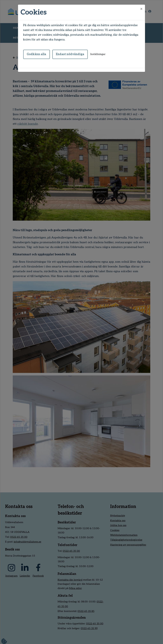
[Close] (141, 9)
